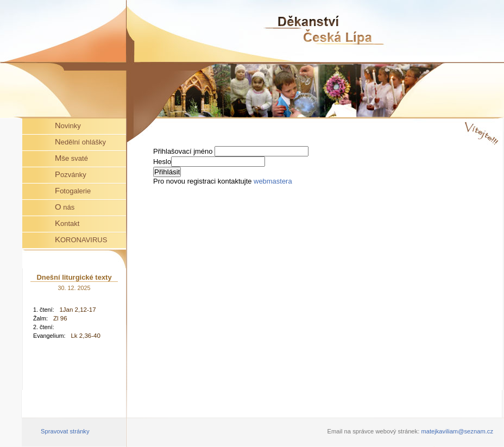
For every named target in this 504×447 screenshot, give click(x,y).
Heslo (162, 162)
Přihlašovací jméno (184, 151)
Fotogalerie (73, 190)
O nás (65, 207)
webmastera (273, 181)
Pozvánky (71, 174)
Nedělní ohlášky (80, 141)
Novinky (68, 125)
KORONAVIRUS (81, 239)
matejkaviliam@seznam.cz (457, 431)
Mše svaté (71, 158)
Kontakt (67, 223)
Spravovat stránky (65, 431)
